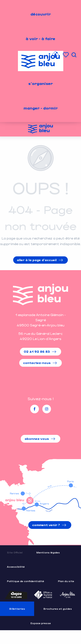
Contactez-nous (37, 363)
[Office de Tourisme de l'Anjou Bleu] (40, 129)
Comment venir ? (46, 525)
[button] (74, 55)
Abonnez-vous (37, 439)
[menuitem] (41, 14)
